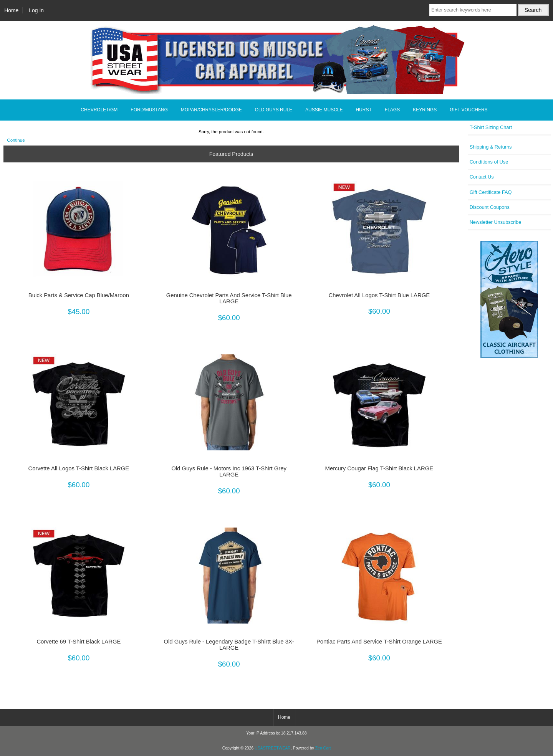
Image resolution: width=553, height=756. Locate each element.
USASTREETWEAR (273, 748)
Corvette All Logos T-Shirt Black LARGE (79, 468)
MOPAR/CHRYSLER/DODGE (211, 110)
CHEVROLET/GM (99, 110)
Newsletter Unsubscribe (496, 222)
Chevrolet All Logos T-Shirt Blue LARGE (379, 295)
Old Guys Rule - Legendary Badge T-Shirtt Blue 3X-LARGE (229, 645)
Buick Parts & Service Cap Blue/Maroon (79, 295)
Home (11, 10)
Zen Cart (323, 748)
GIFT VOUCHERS (469, 110)
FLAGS (392, 110)
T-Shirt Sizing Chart (491, 127)
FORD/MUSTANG (149, 110)
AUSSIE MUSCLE (324, 110)
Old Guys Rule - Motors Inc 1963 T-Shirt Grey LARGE (229, 471)
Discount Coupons (490, 207)
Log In (36, 10)
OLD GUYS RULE (274, 110)
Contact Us (482, 177)
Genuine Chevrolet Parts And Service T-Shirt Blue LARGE (229, 298)
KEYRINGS (425, 110)
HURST (363, 110)
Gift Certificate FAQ (491, 192)
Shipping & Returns (491, 147)
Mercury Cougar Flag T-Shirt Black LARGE (379, 468)
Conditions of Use (489, 162)
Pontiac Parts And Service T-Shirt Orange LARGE (379, 642)
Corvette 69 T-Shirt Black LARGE (79, 642)
